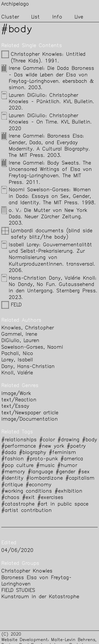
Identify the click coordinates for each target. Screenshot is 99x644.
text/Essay (15, 407)
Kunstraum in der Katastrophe (40, 597)
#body (90, 440)
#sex (84, 472)
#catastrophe (18, 504)
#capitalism (80, 479)
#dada (9, 453)
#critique (12, 485)
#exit (29, 498)
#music (45, 466)
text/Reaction (19, 400)
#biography (33, 453)
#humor (67, 466)
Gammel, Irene (19, 335)
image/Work (16, 394)
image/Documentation (30, 419)
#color (47, 440)
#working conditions (27, 491)
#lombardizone (44, 479)
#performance (19, 446)
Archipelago (15, 4)
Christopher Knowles (27, 571)
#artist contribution (27, 511)
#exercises (50, 498)
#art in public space (63, 504)
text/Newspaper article (30, 413)
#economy (39, 485)
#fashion (13, 459)
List (36, 17)
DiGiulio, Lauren (20, 341)
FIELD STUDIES (18, 591)
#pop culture (17, 466)
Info (57, 17)
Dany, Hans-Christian (28, 367)
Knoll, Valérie (17, 373)
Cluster (10, 17)
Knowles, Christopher (28, 328)
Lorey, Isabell (17, 360)
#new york (51, 446)
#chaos (10, 498)
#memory (13, 472)
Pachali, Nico (17, 354)
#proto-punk (42, 459)
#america (72, 459)
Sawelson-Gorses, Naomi (32, 348)
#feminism (62, 453)
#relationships (19, 440)
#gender (65, 472)
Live (79, 17)
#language (40, 472)
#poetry (76, 446)
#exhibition (69, 491)
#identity (12, 479)
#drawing (69, 440)
